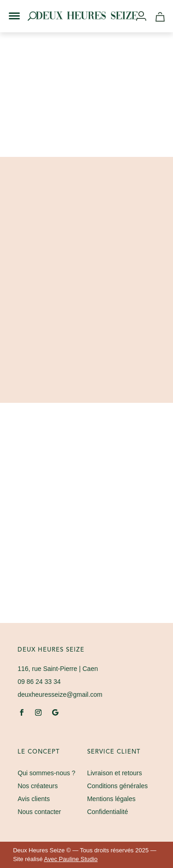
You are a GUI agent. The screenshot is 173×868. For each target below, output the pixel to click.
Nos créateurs (38, 786)
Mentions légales (111, 799)
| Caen (58, 669)
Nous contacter (39, 812)
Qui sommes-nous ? (46, 773)
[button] (8, 8)
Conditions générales (118, 786)
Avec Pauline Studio (71, 859)
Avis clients (34, 799)
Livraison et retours (115, 773)
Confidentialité (108, 812)
